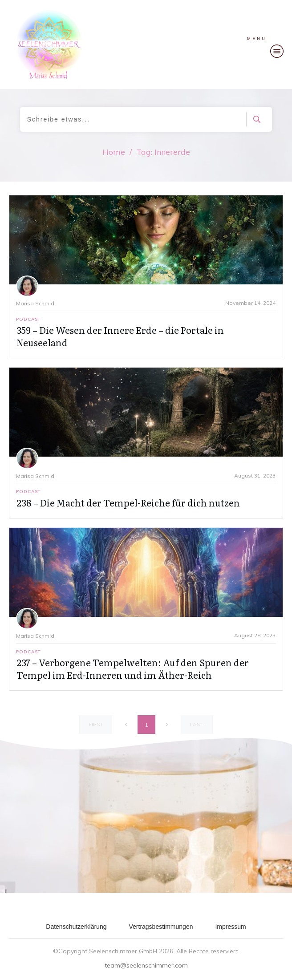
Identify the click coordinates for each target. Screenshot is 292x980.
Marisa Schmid (35, 303)
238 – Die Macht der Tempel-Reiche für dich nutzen (128, 502)
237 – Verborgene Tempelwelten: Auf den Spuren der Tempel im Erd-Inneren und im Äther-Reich (133, 668)
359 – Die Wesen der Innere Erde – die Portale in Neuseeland (120, 336)
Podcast (28, 319)
